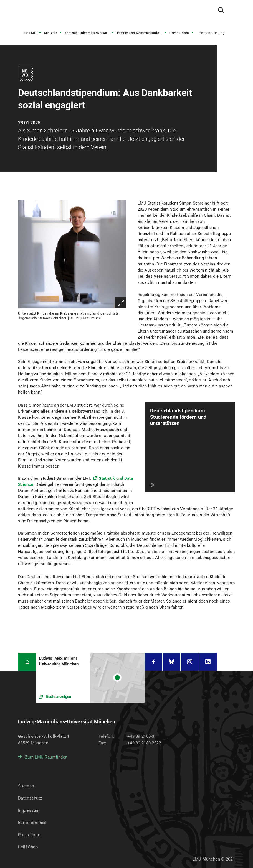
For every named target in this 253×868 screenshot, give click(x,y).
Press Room (179, 33)
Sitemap (26, 786)
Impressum (29, 810)
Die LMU (30, 33)
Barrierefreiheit (32, 823)
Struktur (51, 33)
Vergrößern (121, 303)
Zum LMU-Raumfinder (46, 757)
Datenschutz (30, 798)
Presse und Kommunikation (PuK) (142, 33)
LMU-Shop (28, 847)
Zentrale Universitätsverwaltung (90, 33)
